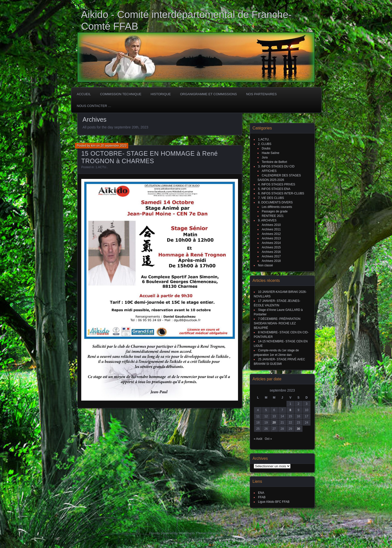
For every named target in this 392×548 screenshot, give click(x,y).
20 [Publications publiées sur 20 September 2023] (274, 423)
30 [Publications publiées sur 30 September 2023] (298, 429)
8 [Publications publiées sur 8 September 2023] (290, 410)
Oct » (268, 439)
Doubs (266, 148)
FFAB (262, 497)
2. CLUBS (265, 144)
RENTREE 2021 (273, 216)
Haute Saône (270, 153)
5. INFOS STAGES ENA (274, 189)
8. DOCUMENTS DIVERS (275, 202)
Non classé (265, 265)
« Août (258, 439)
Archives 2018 (271, 261)
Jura (265, 157)
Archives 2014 (271, 243)
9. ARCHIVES (267, 220)
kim (93, 146)
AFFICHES (269, 171)
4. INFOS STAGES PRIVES (276, 184)
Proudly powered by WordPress (172, 533)
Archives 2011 (271, 229)
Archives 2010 (271, 225)
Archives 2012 (271, 234)
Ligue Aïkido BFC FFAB (274, 502)
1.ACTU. (101, 167)
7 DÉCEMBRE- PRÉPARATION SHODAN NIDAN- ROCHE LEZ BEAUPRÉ (277, 323)
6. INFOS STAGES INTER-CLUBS (281, 193)
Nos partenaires (261, 94)
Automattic (234, 533)
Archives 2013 (271, 238)
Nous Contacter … (94, 106)
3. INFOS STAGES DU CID (276, 166)
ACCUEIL (84, 94)
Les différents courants (277, 207)
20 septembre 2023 (113, 146)
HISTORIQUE (161, 94)
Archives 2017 (271, 256)
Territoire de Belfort (274, 162)
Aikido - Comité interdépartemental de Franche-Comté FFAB (186, 20)
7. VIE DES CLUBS (271, 198)
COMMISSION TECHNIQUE (121, 94)
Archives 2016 (271, 252)
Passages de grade (275, 211)
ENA (261, 493)
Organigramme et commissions (208, 94)
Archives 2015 (271, 247)
